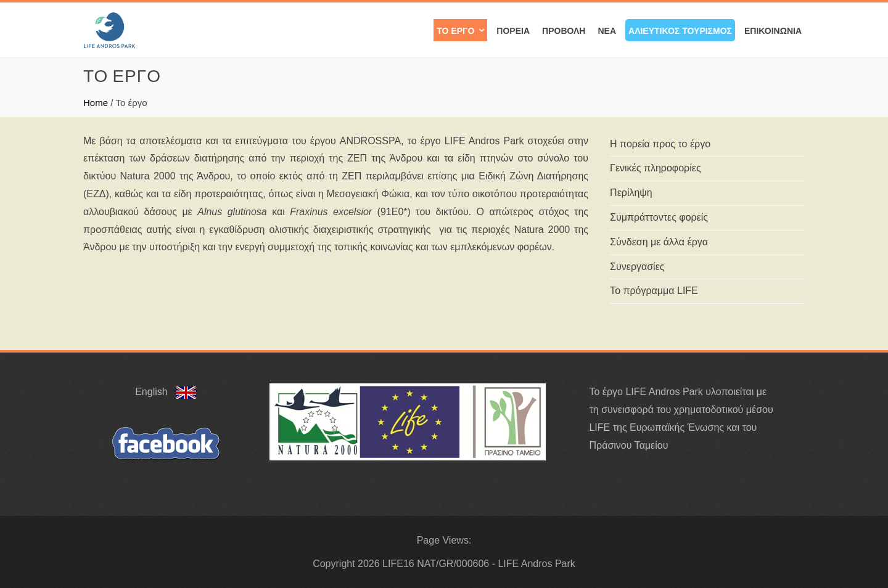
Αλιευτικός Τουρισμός (680, 30)
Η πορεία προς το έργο (660, 144)
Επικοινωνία (773, 30)
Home (96, 103)
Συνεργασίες (637, 267)
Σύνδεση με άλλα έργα (659, 242)
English (166, 392)
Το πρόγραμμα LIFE (654, 291)
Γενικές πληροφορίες (656, 168)
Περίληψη (631, 193)
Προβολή (564, 30)
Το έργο (455, 30)
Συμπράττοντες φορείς (659, 217)
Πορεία (513, 30)
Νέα (607, 30)
